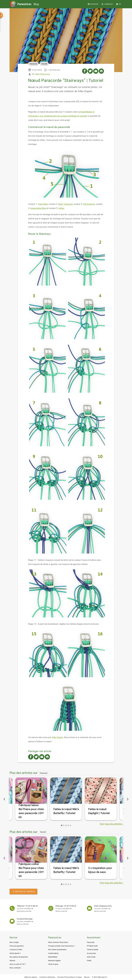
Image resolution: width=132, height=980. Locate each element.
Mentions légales (54, 961)
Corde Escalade (93, 950)
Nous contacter (15, 968)
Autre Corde (91, 957)
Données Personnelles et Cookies (70, 977)
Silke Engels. (57, 737)
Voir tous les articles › (112, 824)
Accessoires (91, 953)
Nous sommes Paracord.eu (58, 942)
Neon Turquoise (65, 204)
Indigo (61, 208)
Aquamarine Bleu (38, 208)
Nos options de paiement (19, 957)
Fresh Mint (43, 204)
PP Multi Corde (92, 946)
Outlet (89, 961)
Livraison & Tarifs (16, 950)
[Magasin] (93, 4)
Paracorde (91, 942)
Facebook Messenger (25, 919)
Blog (28, 4)
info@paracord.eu (105, 906)
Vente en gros (53, 964)
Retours (12, 961)
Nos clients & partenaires (57, 950)
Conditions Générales (47, 977)
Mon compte (14, 942)
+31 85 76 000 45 (31, 906)
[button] (118, 4)
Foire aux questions (17, 946)
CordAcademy (53, 953)
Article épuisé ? (15, 953)
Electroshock (89, 204)
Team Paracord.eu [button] (42, 74)
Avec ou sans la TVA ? (18, 964)
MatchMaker (53, 957)
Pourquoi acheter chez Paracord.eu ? (61, 946)
